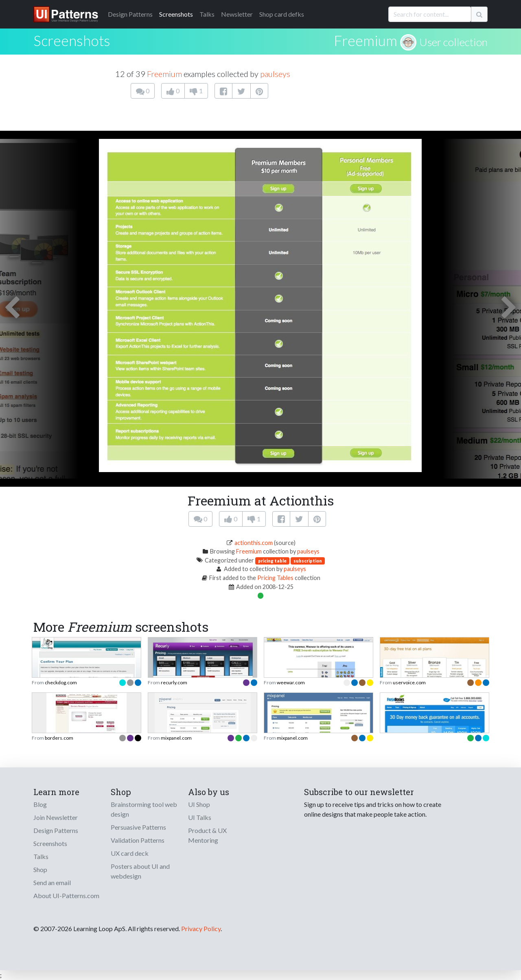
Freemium (366, 40)
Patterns (130, 14)
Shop (40, 869)
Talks (207, 14)
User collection (453, 42)
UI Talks (200, 817)
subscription (308, 561)
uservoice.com (409, 682)
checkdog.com (61, 682)
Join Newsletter (56, 817)
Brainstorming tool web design (144, 809)
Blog (40, 804)
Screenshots (176, 14)
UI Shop (199, 804)
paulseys (275, 74)
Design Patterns (56, 830)
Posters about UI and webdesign (140, 871)
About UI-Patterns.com (66, 895)
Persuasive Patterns (138, 827)
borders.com (59, 738)
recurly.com (174, 682)
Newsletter (237, 14)
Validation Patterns (138, 840)
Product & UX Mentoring (207, 835)
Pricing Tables (275, 578)
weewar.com (291, 682)
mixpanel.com (176, 738)
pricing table (272, 561)
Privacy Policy (201, 928)
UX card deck (130, 853)
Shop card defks (282, 14)
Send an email (52, 882)
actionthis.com (254, 543)
